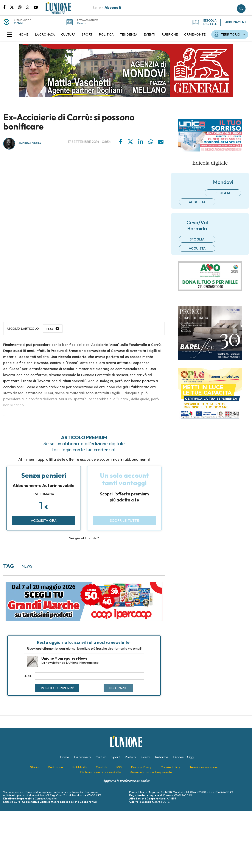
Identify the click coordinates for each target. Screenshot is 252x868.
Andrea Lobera (30, 144)
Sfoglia (223, 193)
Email (28, 676)
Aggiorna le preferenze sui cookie (126, 781)
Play (50, 329)
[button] (9, 34)
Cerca (241, 9)
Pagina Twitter (14, 7)
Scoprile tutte (124, 520)
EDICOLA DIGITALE (205, 22)
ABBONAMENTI (236, 22)
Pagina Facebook (7, 7)
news (27, 566)
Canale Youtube (36, 7)
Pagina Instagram (22, 7)
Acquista (197, 202)
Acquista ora (44, 520)
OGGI (18, 23)
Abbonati (113, 7)
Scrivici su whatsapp (30, 7)
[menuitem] (23, 34)
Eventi (82, 23)
